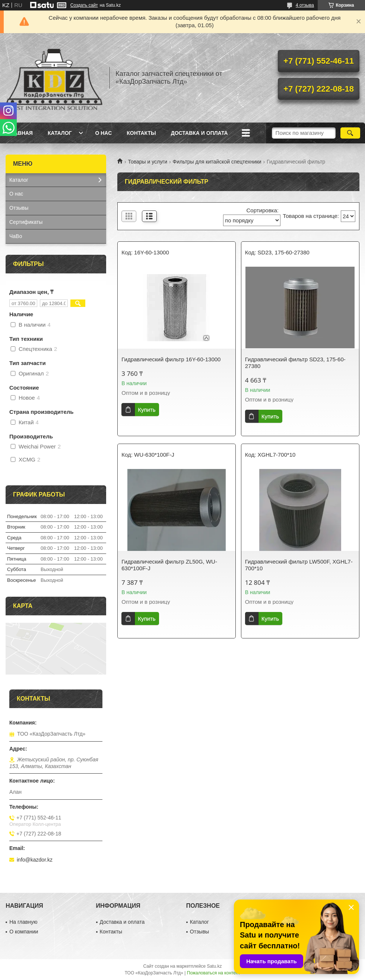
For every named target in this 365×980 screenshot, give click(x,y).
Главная (20, 133)
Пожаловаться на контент (214, 973)
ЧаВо (16, 236)
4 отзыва (305, 5)
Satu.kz (214, 966)
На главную (23, 922)
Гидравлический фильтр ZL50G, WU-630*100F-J (169, 565)
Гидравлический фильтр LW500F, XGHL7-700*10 (299, 565)
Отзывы (19, 208)
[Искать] (350, 133)
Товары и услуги (147, 162)
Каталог (60, 133)
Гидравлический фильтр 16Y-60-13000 (171, 359)
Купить (147, 410)
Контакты (141, 133)
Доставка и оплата (199, 133)
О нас (103, 133)
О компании (24, 932)
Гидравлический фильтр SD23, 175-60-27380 (295, 363)
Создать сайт (84, 5)
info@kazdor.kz (35, 860)
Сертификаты (26, 222)
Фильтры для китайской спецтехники (217, 162)
